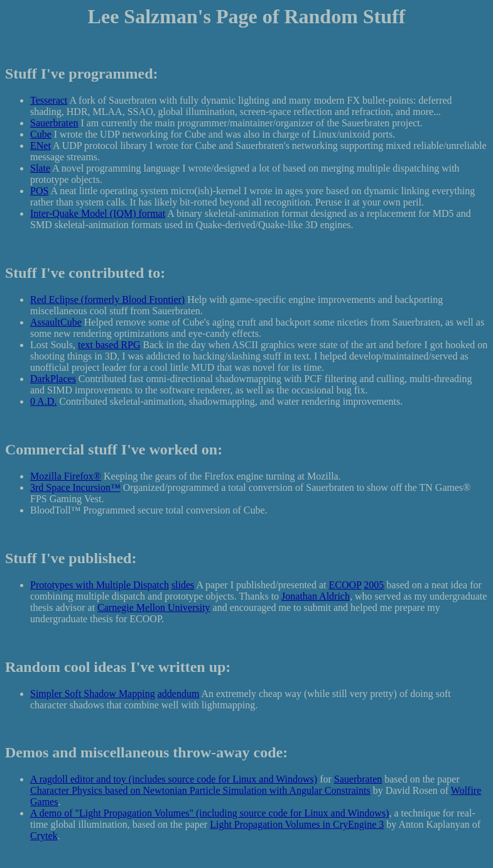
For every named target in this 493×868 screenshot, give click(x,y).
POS (39, 191)
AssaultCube (56, 322)
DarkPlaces (53, 379)
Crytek (44, 836)
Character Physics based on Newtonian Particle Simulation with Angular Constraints (200, 790)
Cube (41, 134)
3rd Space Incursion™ (75, 487)
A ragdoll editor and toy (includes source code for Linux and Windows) (174, 779)
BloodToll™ (55, 510)
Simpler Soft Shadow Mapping (93, 694)
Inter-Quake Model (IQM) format (98, 213)
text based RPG (109, 345)
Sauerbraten (54, 123)
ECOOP (345, 585)
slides (183, 585)
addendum (179, 694)
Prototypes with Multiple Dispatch (100, 585)
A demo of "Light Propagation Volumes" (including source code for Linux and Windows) (209, 813)
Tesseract (49, 100)
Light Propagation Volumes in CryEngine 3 (297, 824)
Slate (40, 168)
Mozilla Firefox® (66, 476)
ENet (41, 146)
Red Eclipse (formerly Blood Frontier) (107, 299)
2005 (374, 585)
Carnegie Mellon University (154, 607)
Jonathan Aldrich (316, 596)
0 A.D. (43, 401)
